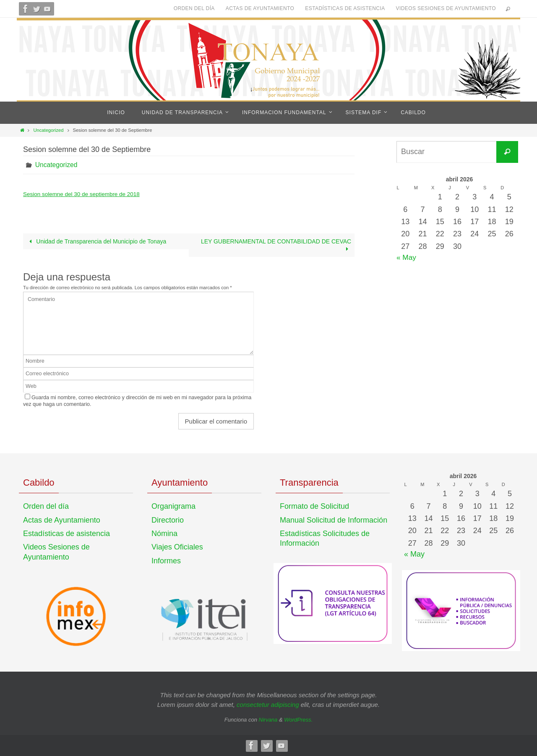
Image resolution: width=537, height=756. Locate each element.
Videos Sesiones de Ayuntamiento (446, 8)
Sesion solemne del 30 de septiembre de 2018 (84, 194)
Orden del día (194, 8)
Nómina (164, 534)
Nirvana (268, 720)
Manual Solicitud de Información (334, 520)
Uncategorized (48, 130)
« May (407, 257)
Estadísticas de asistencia (345, 8)
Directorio (168, 520)
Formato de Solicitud (314, 506)
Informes (166, 560)
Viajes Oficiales (177, 547)
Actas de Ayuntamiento (260, 8)
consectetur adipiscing (268, 704)
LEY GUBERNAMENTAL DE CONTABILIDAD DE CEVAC (276, 245)
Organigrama (173, 506)
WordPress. (298, 720)
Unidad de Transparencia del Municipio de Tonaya (96, 241)
